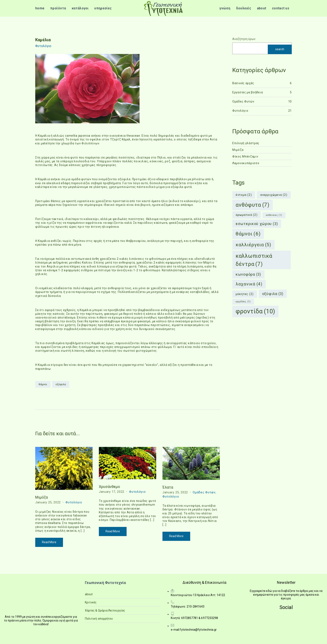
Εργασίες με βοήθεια (248, 92)
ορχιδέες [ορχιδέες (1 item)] (243, 302)
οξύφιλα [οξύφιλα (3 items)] (273, 294)
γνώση (225, 8)
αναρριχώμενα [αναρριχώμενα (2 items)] (274, 195)
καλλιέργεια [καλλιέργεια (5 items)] (253, 245)
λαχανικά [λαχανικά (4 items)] (249, 284)
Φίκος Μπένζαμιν (245, 156)
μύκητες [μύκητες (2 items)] (245, 294)
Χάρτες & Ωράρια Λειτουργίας (105, 610)
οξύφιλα (61, 384)
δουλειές (244, 8)
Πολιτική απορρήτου (99, 619)
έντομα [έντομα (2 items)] (244, 195)
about (262, 8)
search (280, 49)
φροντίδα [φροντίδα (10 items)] (255, 311)
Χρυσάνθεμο (109, 487)
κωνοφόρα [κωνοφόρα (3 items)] (248, 274)
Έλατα (168, 487)
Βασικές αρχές (243, 83)
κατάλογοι (80, 8)
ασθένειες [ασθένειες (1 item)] (274, 215)
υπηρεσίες (103, 8)
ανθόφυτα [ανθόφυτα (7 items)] (253, 205)
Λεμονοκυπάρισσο (246, 163)
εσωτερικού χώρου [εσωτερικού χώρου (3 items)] (257, 224)
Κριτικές (91, 602)
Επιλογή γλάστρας (246, 143)
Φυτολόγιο (43, 46)
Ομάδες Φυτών (204, 492)
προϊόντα (58, 8)
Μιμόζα (42, 497)
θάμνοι (43, 384)
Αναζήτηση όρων (244, 39)
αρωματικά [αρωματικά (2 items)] (247, 215)
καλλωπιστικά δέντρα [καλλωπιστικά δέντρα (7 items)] (254, 260)
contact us (281, 8)
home (40, 8)
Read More (49, 542)
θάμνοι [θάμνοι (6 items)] (248, 234)
